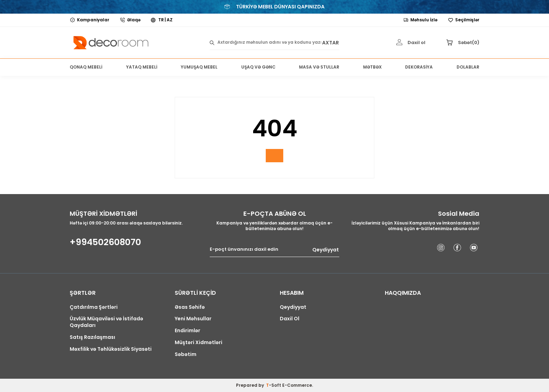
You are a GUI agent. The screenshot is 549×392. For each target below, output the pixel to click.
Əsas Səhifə (190, 307)
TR (161, 20)
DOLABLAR (468, 67)
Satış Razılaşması (92, 337)
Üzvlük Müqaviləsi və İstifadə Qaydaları (106, 322)
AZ (170, 20)
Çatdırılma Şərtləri (94, 307)
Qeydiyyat (326, 250)
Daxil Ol (290, 319)
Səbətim (186, 354)
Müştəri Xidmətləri (199, 343)
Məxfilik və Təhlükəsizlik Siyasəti (111, 349)
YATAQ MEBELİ (142, 67)
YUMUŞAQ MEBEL (199, 67)
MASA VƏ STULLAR (319, 67)
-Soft (274, 385)
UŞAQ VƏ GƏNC (258, 67)
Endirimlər (187, 331)
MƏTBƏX (372, 67)
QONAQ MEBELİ (86, 67)
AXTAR (331, 42)
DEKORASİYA (419, 67)
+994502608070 (105, 242)
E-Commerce (297, 385)
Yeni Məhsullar (193, 319)
